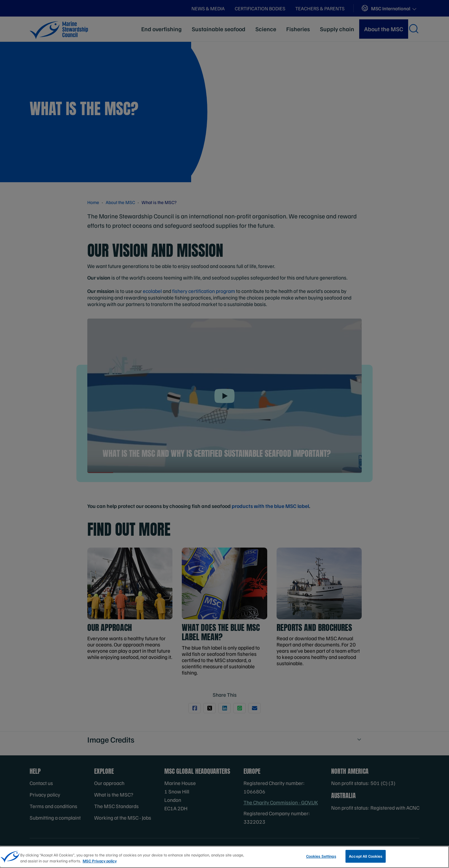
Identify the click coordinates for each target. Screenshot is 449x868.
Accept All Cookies (366, 859)
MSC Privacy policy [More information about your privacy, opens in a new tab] (100, 864)
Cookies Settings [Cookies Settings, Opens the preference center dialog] (321, 859)
